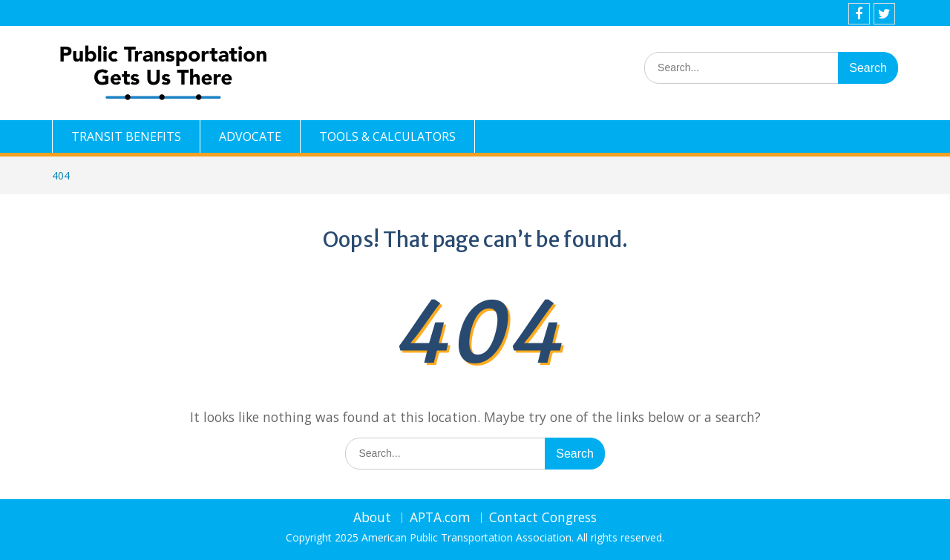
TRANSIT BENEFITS (126, 136)
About (372, 518)
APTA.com (440, 518)
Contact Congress (543, 518)
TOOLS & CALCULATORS (387, 136)
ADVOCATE (250, 136)
